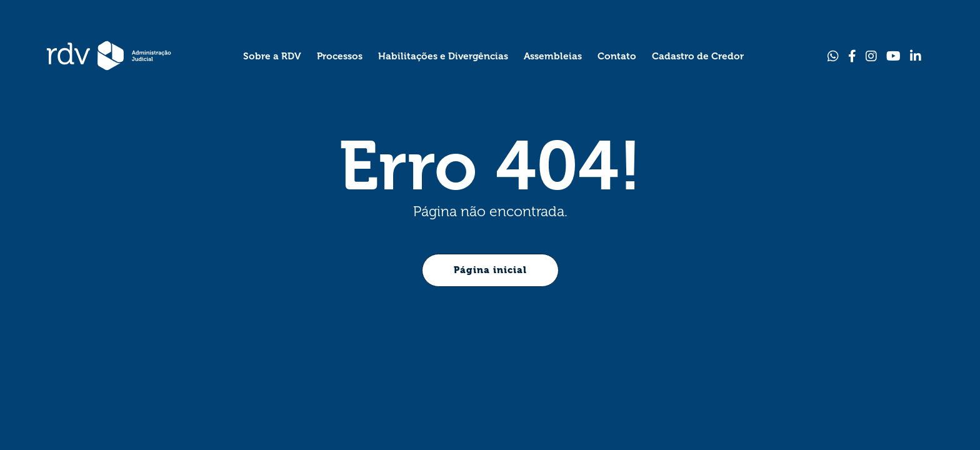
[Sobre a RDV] (272, 56)
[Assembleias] (553, 56)
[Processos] (340, 56)
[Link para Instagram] (871, 56)
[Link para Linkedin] (916, 56)
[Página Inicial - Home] (109, 56)
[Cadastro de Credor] (698, 56)
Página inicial (490, 270)
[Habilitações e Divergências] (443, 56)
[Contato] (617, 56)
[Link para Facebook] (852, 56)
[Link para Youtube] (893, 56)
